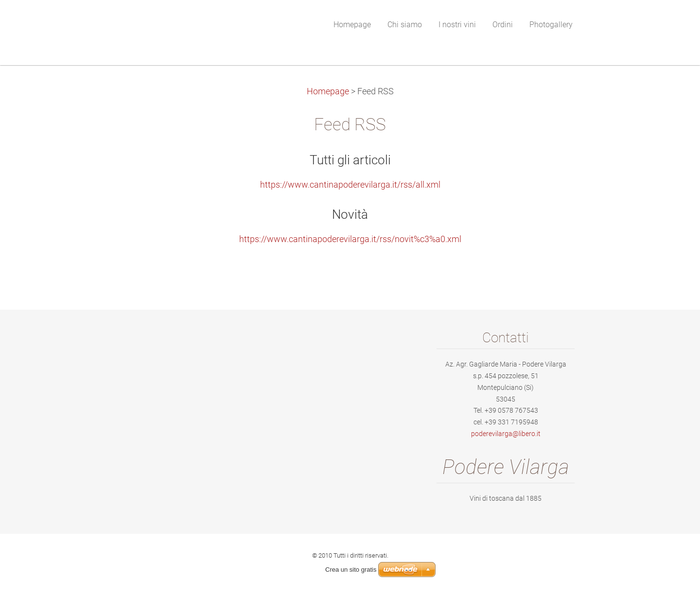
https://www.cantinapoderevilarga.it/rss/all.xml (350, 185)
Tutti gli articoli (350, 160)
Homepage (328, 91)
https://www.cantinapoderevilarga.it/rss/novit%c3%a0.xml (350, 239)
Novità (350, 214)
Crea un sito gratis (351, 570)
